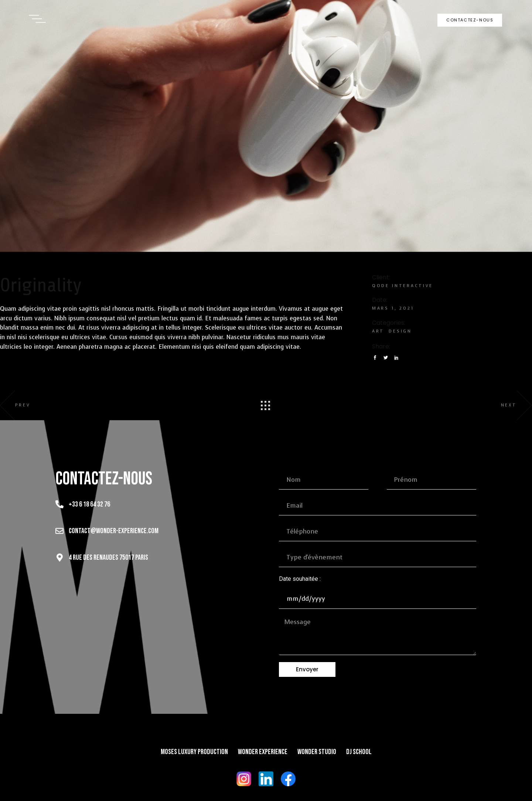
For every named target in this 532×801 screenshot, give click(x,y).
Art (378, 331)
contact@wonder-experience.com (114, 531)
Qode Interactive (403, 286)
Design (400, 331)
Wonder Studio (317, 752)
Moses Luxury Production (194, 752)
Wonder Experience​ (263, 752)
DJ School (359, 752)
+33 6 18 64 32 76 (89, 504)
